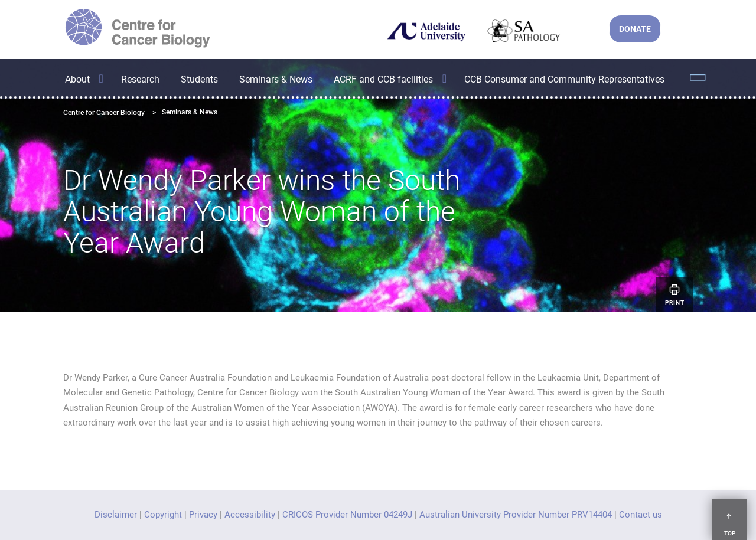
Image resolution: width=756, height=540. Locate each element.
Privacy (203, 515)
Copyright (163, 515)
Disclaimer (116, 515)
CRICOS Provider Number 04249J (347, 515)
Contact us (641, 515)
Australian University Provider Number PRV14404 (516, 515)
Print (675, 294)
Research (140, 79)
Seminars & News (276, 79)
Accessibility (250, 515)
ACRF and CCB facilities (383, 79)
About (77, 79)
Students (199, 79)
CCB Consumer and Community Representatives (564, 79)
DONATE (635, 29)
